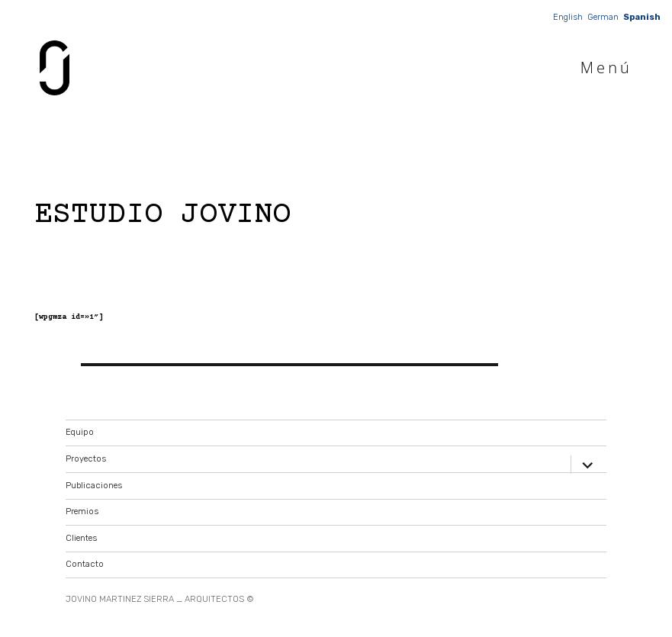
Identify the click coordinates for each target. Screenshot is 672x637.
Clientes (81, 538)
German (603, 17)
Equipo (80, 432)
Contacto (85, 564)
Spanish (642, 17)
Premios (82, 512)
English (568, 17)
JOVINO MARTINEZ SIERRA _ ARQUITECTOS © (160, 599)
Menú (606, 68)
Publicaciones (94, 486)
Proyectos (86, 459)
